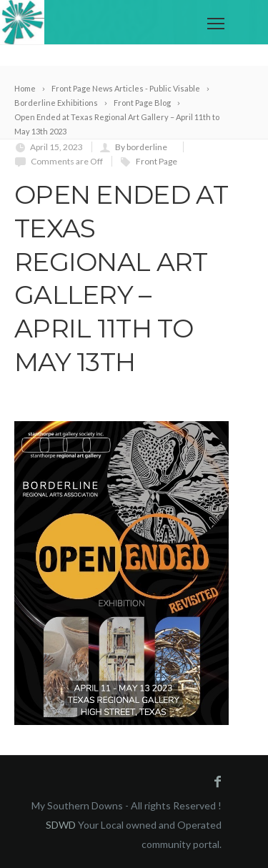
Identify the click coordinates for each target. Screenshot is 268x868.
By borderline (141, 147)
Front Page (157, 161)
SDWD (61, 825)
